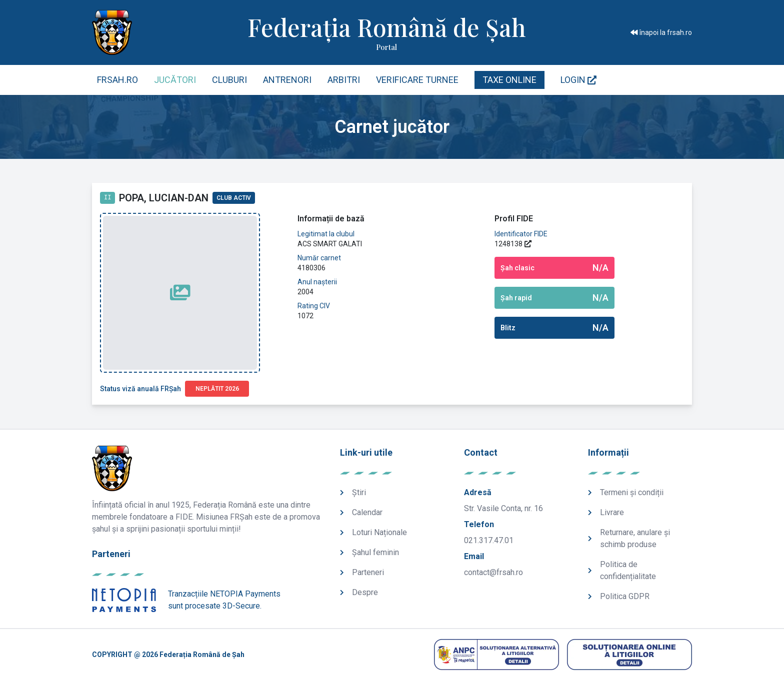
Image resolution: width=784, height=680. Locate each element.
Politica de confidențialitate (628, 570)
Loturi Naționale (379, 532)
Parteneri (368, 572)
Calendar (367, 512)
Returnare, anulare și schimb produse (635, 538)
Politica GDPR (625, 596)
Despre (365, 592)
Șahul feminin (375, 552)
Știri (359, 492)
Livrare (612, 512)
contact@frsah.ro (493, 572)
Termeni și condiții (632, 492)
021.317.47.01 (489, 540)
